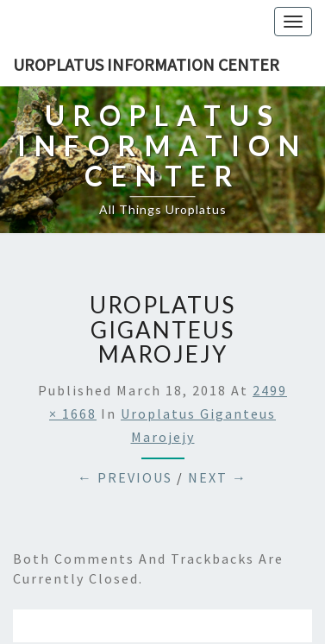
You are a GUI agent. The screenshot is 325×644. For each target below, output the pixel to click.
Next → (218, 477)
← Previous (125, 477)
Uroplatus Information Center (146, 64)
